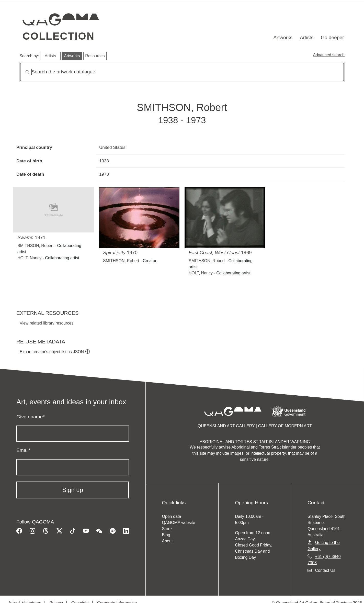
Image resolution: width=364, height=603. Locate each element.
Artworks (283, 37)
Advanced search (329, 55)
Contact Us (325, 570)
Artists (307, 37)
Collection (59, 36)
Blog (166, 535)
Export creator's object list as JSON (52, 352)
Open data (172, 516)
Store (167, 529)
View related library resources (47, 323)
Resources (95, 56)
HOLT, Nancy (29, 258)
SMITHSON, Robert (35, 246)
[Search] (182, 72)
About (167, 541)
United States (112, 147)
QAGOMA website (179, 523)
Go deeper (332, 37)
